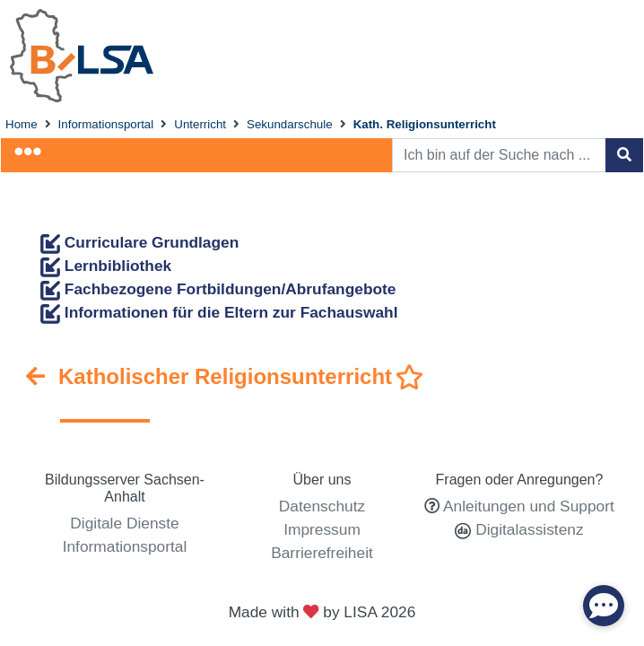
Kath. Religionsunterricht (425, 124)
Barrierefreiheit (322, 553)
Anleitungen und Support (529, 506)
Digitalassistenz (527, 529)
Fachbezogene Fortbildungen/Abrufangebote (218, 289)
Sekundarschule (290, 124)
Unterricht (200, 124)
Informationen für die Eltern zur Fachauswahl (219, 312)
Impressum (322, 529)
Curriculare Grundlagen (139, 242)
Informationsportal (106, 124)
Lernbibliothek (106, 266)
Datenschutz (322, 506)
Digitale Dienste (124, 523)
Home (22, 124)
